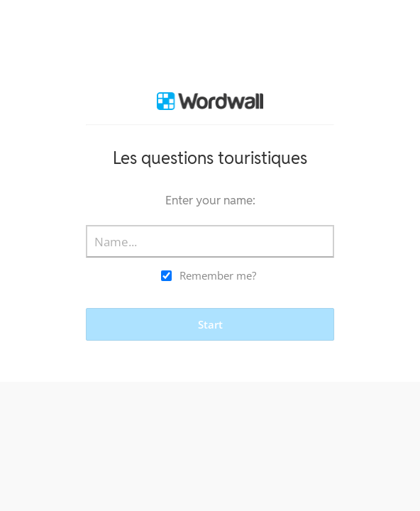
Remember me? (218, 275)
